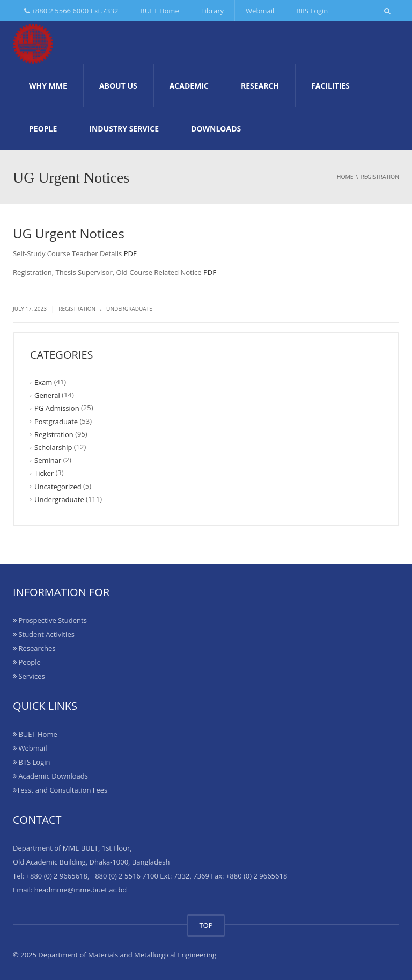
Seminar (48, 460)
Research (260, 86)
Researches (34, 648)
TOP (206, 925)
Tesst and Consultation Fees (60, 790)
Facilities (330, 86)
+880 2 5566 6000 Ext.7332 (71, 11)
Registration (77, 309)
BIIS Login (312, 11)
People (43, 129)
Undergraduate (129, 309)
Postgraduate (56, 421)
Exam (43, 382)
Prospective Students (50, 620)
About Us (118, 86)
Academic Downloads (50, 776)
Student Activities (44, 634)
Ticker (44, 473)
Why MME (48, 86)
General (47, 395)
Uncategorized (58, 486)
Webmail (260, 11)
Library (212, 11)
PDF (130, 253)
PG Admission (57, 408)
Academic (189, 86)
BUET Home (159, 11)
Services (29, 676)
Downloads (216, 129)
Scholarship (53, 447)
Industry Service (124, 129)
